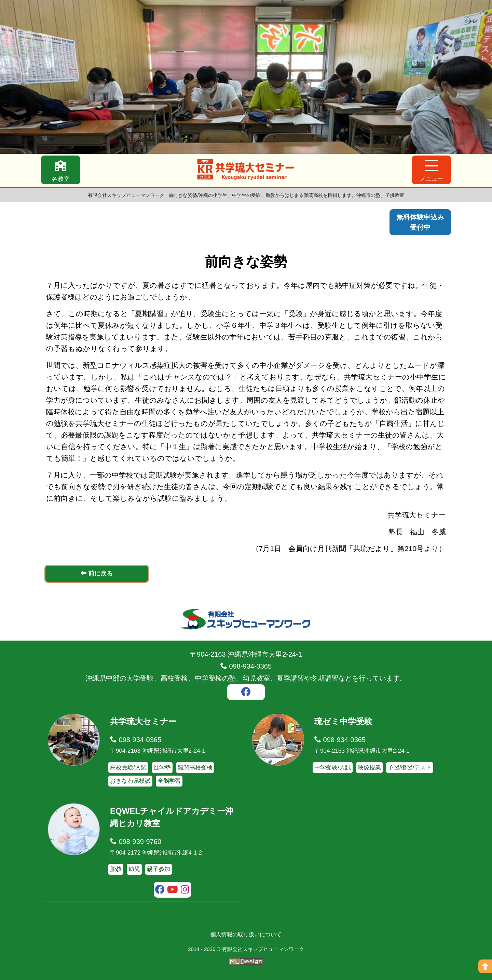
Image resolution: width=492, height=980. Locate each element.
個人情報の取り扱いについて (246, 934)
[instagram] (185, 890)
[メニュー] (431, 170)
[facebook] (246, 693)
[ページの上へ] (485, 966)
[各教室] (61, 170)
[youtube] (173, 890)
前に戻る (97, 573)
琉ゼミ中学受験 (343, 721)
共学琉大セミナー (143, 721)
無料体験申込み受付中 (420, 222)
